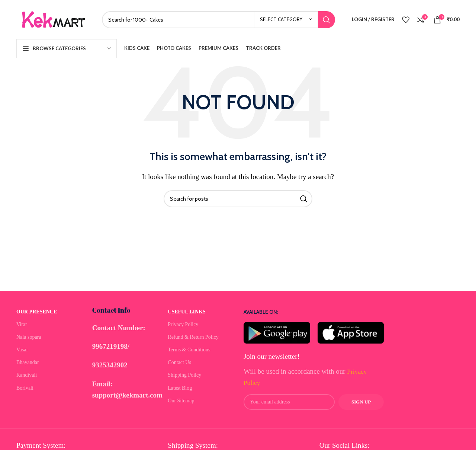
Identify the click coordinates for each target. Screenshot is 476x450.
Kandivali (27, 375)
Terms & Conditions (189, 350)
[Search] (218, 20)
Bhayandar (28, 362)
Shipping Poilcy (184, 375)
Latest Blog (180, 388)
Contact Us (179, 362)
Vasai (22, 350)
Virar (22, 324)
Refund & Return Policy (193, 337)
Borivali (25, 388)
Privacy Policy (183, 324)
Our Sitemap (181, 401)
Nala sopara (29, 337)
